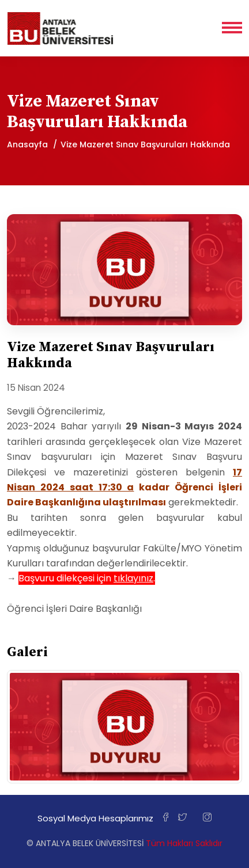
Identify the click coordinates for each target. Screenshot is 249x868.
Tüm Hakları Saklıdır (184, 843)
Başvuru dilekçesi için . (87, 578)
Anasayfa (27, 144)
